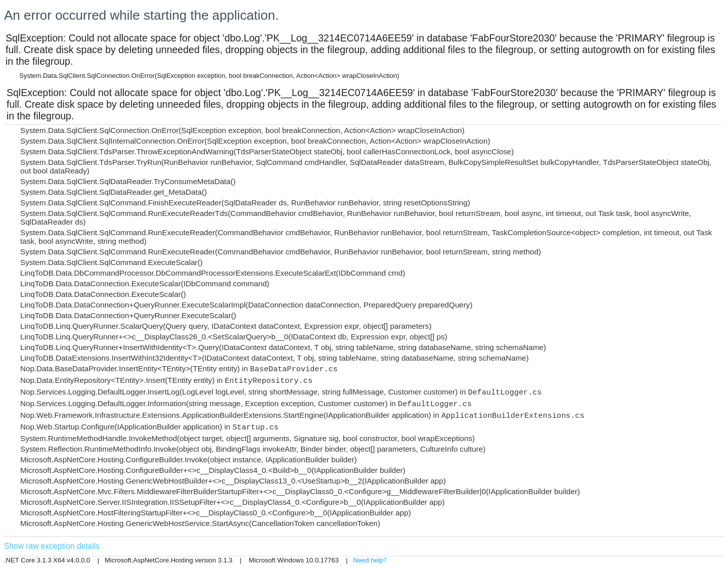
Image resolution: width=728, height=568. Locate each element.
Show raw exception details (52, 546)
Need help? (370, 560)
